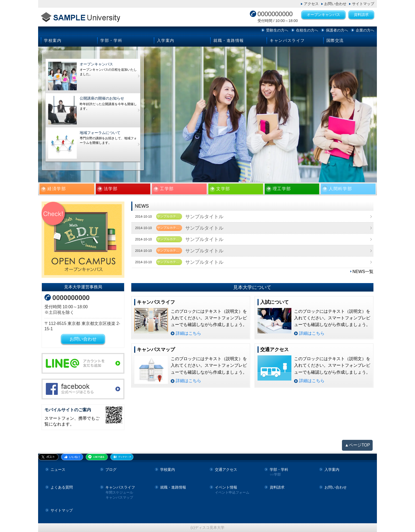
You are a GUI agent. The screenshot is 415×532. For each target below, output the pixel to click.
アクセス (311, 4)
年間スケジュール (119, 493)
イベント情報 (226, 487)
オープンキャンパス (323, 15)
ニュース (58, 470)
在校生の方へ (307, 30)
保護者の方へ (337, 30)
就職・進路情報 (229, 40)
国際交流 (335, 40)
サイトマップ (363, 4)
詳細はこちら (188, 333)
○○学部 (275, 475)
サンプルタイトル (204, 217)
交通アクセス (226, 470)
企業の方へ (365, 30)
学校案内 (53, 40)
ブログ (111, 470)
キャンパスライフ (287, 40)
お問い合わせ (335, 4)
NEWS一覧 (363, 272)
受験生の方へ (277, 30)
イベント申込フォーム (232, 493)
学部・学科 (111, 40)
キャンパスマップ (119, 498)
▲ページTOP (357, 445)
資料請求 (361, 15)
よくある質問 (62, 487)
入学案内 (166, 40)
